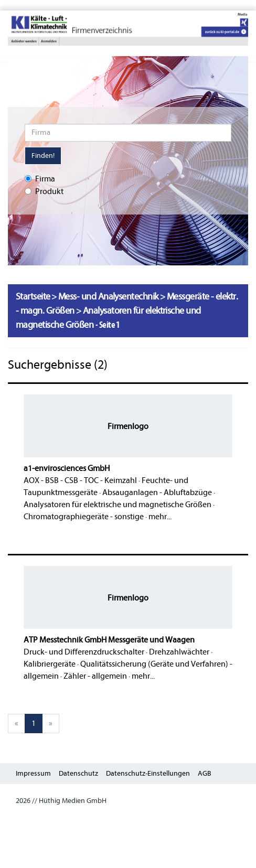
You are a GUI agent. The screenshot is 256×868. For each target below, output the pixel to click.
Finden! (43, 156)
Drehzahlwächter (179, 652)
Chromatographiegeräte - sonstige (84, 517)
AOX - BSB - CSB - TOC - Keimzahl (80, 480)
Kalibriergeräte (50, 664)
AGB (205, 773)
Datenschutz (78, 773)
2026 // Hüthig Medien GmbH (61, 801)
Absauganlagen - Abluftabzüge (157, 492)
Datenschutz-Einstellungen (148, 773)
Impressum (33, 773)
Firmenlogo (128, 426)
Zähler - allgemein (95, 676)
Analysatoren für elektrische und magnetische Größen (118, 505)
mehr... (160, 517)
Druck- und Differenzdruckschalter (84, 652)
